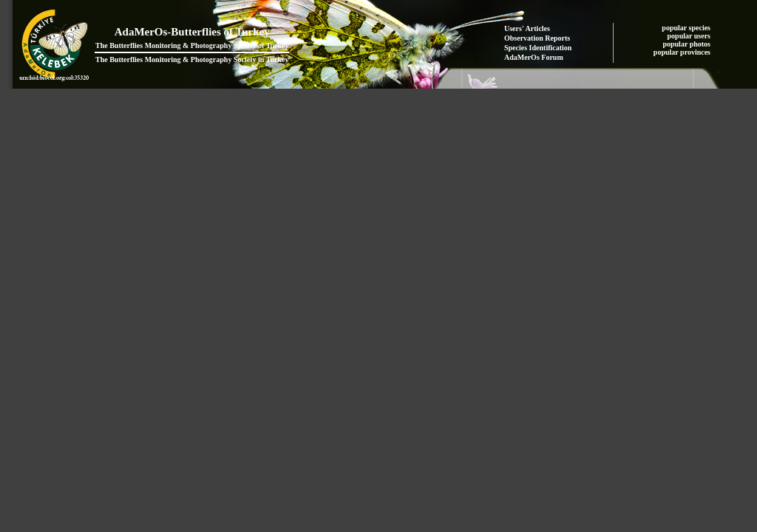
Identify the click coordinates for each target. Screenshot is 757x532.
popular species (687, 28)
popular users (690, 36)
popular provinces (683, 52)
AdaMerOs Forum (534, 57)
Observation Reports (537, 38)
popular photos (687, 44)
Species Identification (538, 48)
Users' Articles (527, 28)
